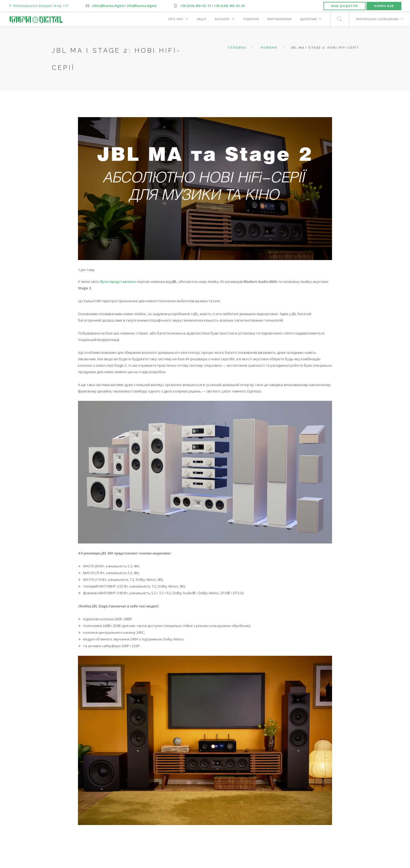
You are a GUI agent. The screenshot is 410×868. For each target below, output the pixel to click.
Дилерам (308, 19)
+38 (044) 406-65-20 (229, 6)
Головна (237, 48)
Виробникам (279, 19)
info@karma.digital (142, 6)
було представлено (118, 282)
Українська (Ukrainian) (377, 19)
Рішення (251, 19)
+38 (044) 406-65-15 (195, 6)
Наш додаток (345, 6)
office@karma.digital (108, 6)
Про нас (175, 19)
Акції (201, 19)
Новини (269, 48)
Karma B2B (384, 6)
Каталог (222, 19)
